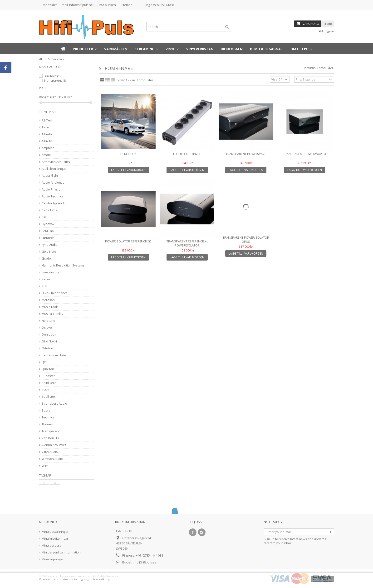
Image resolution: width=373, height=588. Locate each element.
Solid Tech (49, 383)
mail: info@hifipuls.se (77, 5)
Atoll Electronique (54, 169)
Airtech (47, 127)
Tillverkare (48, 112)
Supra (46, 410)
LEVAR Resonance (55, 293)
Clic (44, 217)
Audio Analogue (53, 183)
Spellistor (48, 397)
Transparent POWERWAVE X (305, 154)
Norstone (48, 321)
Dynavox (48, 224)
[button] (85, 49)
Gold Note (49, 252)
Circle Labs (49, 210)
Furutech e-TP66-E (187, 154)
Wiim (45, 466)
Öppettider (49, 5)
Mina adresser (52, 545)
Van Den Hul (51, 438)
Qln (44, 362)
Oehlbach (49, 334)
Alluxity (47, 141)
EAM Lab (48, 231)
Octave (47, 328)
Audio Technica (53, 196)
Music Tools (50, 307)
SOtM (46, 390)
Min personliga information (61, 552)
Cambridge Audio (54, 203)
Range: (44, 97)
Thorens (48, 424)
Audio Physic (51, 189)
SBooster (48, 376)
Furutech (52, 76)
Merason (48, 300)
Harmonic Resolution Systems (63, 265)
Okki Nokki (49, 341)
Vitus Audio (50, 452)
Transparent (55, 80)
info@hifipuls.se (145, 562)
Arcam (46, 155)
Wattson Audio (52, 459)
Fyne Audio (50, 245)
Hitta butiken (107, 5)
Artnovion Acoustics (56, 162)
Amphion (48, 148)
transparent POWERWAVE (246, 154)
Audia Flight (50, 176)
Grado (46, 259)
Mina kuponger (53, 559)
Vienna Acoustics (54, 445)
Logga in (326, 31)
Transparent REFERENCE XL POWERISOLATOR (187, 243)
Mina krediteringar (55, 539)
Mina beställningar (55, 532)
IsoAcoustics (51, 272)
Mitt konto (48, 522)
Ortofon (47, 348)
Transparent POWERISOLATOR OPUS (246, 239)
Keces (46, 279)
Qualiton (48, 369)
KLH (44, 286)
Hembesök (128, 154)
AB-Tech (47, 120)
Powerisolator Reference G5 (128, 241)
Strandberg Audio (54, 404)
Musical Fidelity (52, 314)
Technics (48, 417)
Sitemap (127, 5)
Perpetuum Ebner (54, 355)
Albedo (47, 134)
